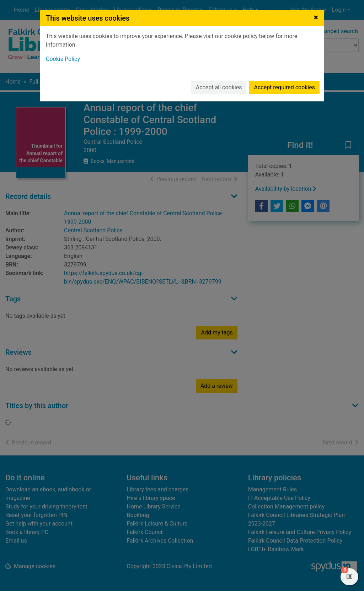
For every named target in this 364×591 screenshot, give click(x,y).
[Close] (316, 17)
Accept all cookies (219, 87)
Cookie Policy (63, 59)
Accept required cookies (284, 87)
